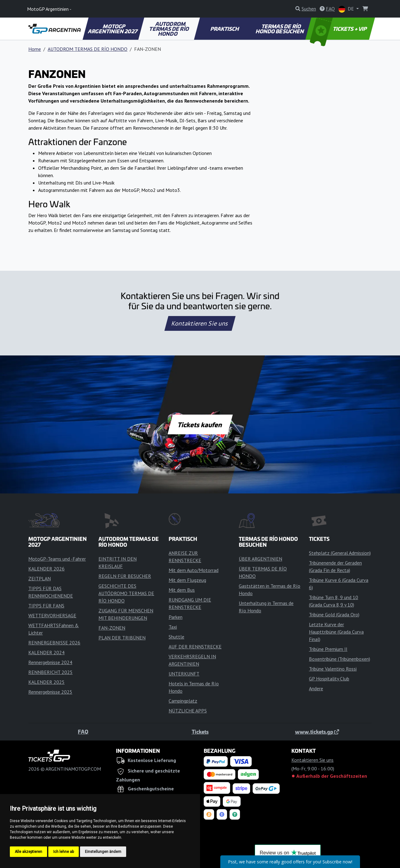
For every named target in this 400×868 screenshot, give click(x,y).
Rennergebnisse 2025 (50, 692)
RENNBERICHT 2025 (50, 672)
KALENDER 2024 (46, 652)
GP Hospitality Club (329, 679)
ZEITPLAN (40, 578)
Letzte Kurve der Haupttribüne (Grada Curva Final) (336, 632)
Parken (176, 617)
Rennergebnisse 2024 (50, 662)
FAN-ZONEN (112, 628)
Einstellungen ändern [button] (103, 852)
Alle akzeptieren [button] (28, 852)
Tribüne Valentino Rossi (333, 669)
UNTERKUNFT (184, 674)
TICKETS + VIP (339, 29)
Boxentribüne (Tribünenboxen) (340, 659)
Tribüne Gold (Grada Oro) (334, 614)
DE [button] (347, 9)
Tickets (200, 732)
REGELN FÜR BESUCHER (125, 576)
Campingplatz (183, 701)
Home (35, 49)
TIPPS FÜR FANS (46, 606)
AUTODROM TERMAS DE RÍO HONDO (169, 29)
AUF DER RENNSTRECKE (195, 647)
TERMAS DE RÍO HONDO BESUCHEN (280, 29)
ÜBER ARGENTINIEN (260, 559)
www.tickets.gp (317, 732)
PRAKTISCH (225, 29)
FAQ (83, 732)
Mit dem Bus (182, 590)
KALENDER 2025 (46, 682)
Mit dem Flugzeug (187, 580)
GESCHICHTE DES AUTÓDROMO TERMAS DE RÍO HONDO (126, 593)
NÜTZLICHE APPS (188, 711)
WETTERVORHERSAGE (52, 615)
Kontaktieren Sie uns (200, 323)
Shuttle (176, 637)
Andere (316, 688)
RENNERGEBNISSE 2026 (54, 643)
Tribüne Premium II (328, 649)
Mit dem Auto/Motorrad (194, 570)
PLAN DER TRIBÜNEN (122, 638)
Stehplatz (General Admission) (340, 553)
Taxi (173, 627)
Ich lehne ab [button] (64, 852)
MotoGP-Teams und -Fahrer (57, 559)
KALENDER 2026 (46, 569)
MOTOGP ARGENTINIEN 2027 (113, 29)
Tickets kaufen (200, 424)
